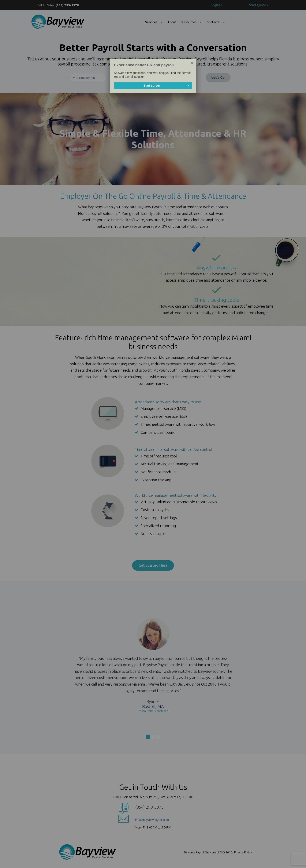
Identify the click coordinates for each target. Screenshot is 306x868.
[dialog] (153, 76)
